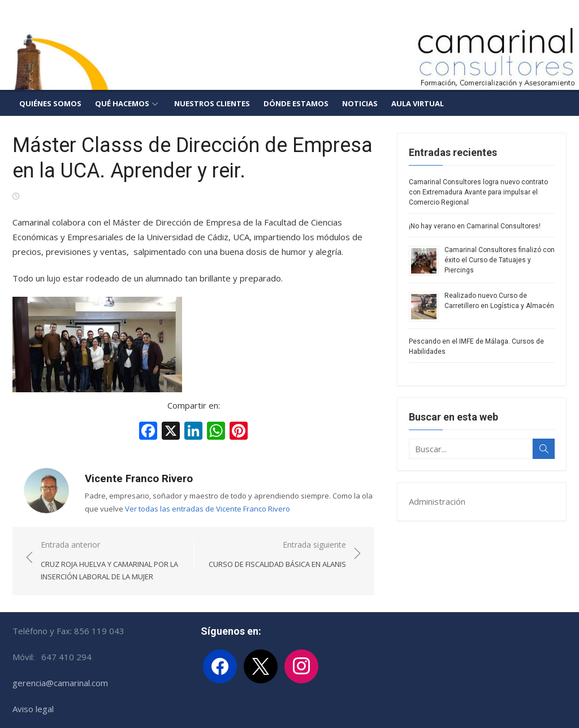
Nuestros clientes (212, 103)
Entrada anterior (111, 561)
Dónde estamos (296, 103)
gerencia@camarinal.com (60, 683)
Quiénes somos (50, 103)
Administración (437, 501)
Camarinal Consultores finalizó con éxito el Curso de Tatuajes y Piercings (500, 260)
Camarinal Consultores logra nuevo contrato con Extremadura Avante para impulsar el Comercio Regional (478, 192)
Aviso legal (33, 709)
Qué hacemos (122, 103)
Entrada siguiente (277, 555)
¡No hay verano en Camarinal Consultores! (475, 226)
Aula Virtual (418, 103)
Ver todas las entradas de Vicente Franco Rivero (208, 509)
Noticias (360, 103)
